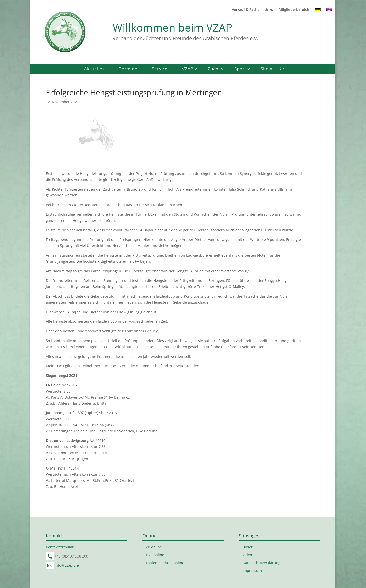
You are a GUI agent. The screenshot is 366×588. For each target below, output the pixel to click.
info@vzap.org (67, 565)
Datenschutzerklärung (261, 563)
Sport (240, 69)
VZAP (188, 69)
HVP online (155, 555)
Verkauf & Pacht (245, 10)
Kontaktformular (60, 547)
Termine (128, 69)
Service (160, 69)
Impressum (252, 571)
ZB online (154, 547)
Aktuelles (94, 69)
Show (266, 69)
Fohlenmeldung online (165, 563)
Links (269, 10)
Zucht (214, 69)
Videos (248, 555)
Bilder (248, 547)
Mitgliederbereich (294, 10)
